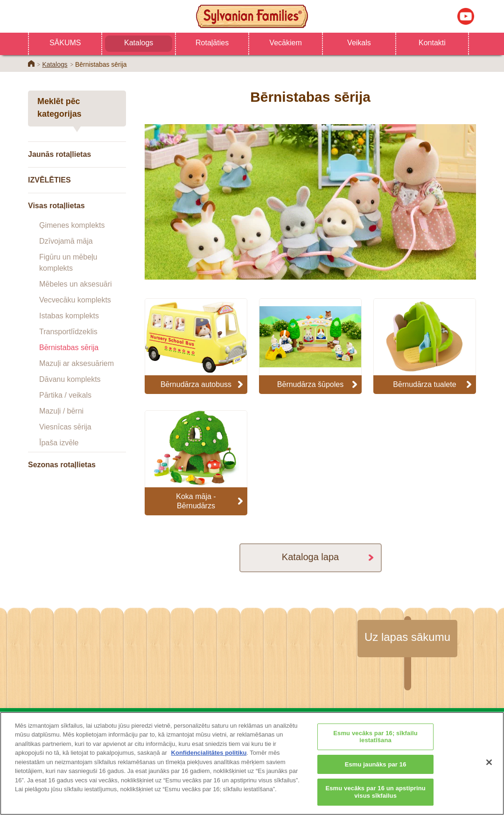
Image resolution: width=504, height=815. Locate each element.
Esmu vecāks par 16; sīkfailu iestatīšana (375, 748)
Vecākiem (285, 43)
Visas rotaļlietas (56, 206)
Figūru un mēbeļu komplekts (68, 263)
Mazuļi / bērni (61, 411)
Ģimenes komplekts (72, 225)
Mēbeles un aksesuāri (76, 284)
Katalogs (139, 43)
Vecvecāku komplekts (75, 300)
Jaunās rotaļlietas (59, 154)
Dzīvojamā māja (66, 241)
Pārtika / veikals (65, 395)
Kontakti (432, 43)
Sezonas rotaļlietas (62, 465)
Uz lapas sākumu (407, 637)
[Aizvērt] (489, 774)
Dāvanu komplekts (70, 379)
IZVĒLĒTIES (49, 180)
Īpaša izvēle (59, 443)
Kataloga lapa (310, 557)
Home (31, 63)
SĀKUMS (65, 43)
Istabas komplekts (69, 316)
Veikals (359, 43)
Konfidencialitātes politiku (209, 764)
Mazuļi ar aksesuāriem (77, 363)
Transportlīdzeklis (68, 332)
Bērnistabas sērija (69, 348)
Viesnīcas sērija (65, 427)
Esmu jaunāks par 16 (376, 776)
